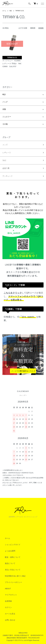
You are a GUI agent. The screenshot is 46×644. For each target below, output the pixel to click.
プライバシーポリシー (13, 582)
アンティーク (7, 176)
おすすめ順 (23, 28)
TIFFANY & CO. (20, 11)
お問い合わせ (10, 620)
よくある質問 (10, 551)
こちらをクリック (13, 293)
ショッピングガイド (13, 545)
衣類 (4, 109)
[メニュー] (42, 4)
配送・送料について (13, 557)
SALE (4, 160)
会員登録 (8, 601)
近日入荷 (6, 168)
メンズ (5, 145)
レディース (7, 153)
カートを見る (10, 614)
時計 (11, 11)
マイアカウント (11, 595)
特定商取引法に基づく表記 (15, 576)
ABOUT (8, 589)
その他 (5, 124)
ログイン (8, 607)
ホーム (4, 11)
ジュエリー (7, 117)
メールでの (23, 371)
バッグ (5, 102)
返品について (10, 563)
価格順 (33, 28)
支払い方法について (13, 570)
